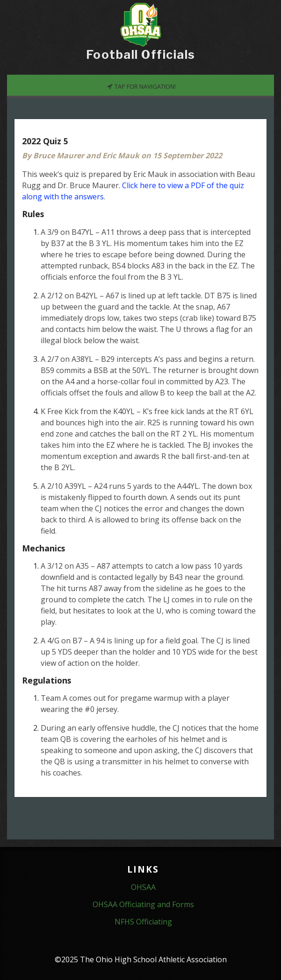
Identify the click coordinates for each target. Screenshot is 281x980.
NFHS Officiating (143, 922)
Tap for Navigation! (141, 86)
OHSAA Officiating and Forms (143, 904)
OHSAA (143, 887)
